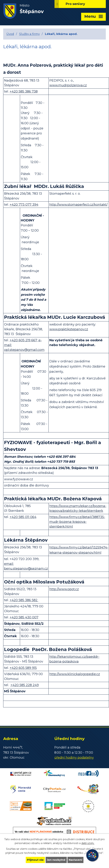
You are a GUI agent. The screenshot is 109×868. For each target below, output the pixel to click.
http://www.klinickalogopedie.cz (75, 674)
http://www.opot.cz (64, 589)
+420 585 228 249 (25, 685)
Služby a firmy (29, 34)
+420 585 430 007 (24, 617)
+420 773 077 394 (24, 205)
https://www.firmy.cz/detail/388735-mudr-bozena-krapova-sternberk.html (77, 522)
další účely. (88, 843)
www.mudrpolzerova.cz (68, 85)
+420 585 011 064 (23, 517)
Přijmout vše (35, 860)
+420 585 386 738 (24, 91)
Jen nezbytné (56, 860)
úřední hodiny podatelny (74, 758)
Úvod (10, 34)
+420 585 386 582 (24, 600)
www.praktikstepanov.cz (69, 329)
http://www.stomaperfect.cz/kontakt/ (78, 205)
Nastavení (75, 860)
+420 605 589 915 (23, 668)
